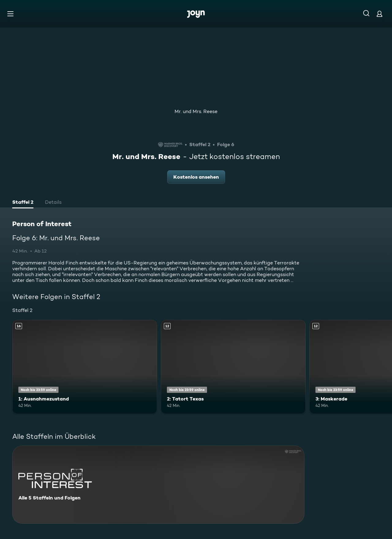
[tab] (23, 203)
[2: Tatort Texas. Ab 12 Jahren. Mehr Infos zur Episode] (233, 367)
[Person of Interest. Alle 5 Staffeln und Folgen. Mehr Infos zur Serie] (158, 485)
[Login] (379, 14)
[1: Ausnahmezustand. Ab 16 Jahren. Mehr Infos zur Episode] (85, 367)
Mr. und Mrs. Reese (196, 111)
